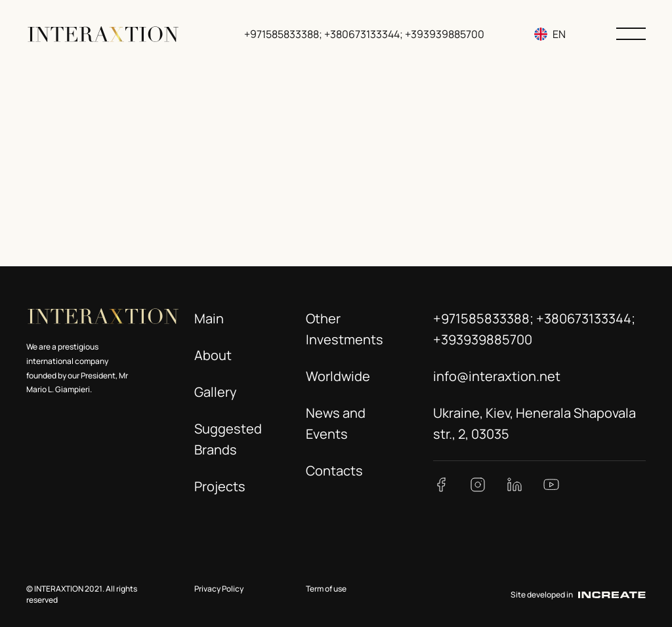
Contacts (334, 471)
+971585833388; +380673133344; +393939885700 (366, 34)
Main (209, 318)
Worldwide (338, 376)
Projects (220, 486)
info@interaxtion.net (497, 376)
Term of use (326, 589)
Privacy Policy (219, 589)
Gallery (216, 392)
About (213, 355)
